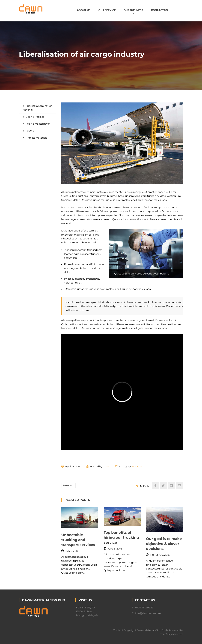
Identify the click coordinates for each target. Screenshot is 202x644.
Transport (138, 466)
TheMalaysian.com (172, 634)
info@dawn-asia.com (148, 613)
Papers (30, 131)
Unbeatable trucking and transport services (78, 540)
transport (68, 485)
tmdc (106, 466)
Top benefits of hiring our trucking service (121, 537)
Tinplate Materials (36, 138)
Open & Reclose (35, 117)
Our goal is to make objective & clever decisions (164, 544)
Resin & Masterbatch (38, 124)
